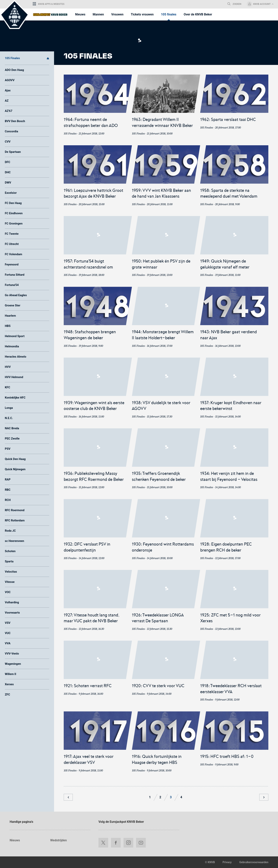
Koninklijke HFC (15, 398)
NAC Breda (12, 428)
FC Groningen (14, 224)
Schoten (10, 551)
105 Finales (27, 58)
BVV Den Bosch (15, 121)
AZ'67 (9, 111)
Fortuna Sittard (15, 275)
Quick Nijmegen (15, 469)
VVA (8, 643)
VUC (8, 633)
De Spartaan (13, 152)
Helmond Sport (15, 336)
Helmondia (12, 346)
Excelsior (11, 193)
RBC (8, 490)
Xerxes (9, 684)
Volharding (12, 602)
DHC (8, 172)
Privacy (227, 862)
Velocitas (11, 572)
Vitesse (10, 582)
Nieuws (15, 840)
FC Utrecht (12, 244)
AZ (7, 101)
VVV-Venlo (12, 654)
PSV (8, 449)
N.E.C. (9, 418)
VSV (8, 623)
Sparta (9, 561)
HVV (8, 367)
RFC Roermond (15, 510)
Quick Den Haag (15, 459)
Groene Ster (13, 305)
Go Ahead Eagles (16, 295)
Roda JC (10, 531)
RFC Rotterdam (15, 520)
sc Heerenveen (14, 541)
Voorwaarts (12, 613)
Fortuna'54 (12, 285)
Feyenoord (12, 264)
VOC (8, 592)
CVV (8, 142)
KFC (8, 387)
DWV (8, 183)
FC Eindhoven (14, 213)
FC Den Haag (13, 203)
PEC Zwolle (12, 439)
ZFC (7, 695)
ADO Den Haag (14, 70)
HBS (8, 326)
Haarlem (10, 316)
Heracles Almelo (16, 357)
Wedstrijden (58, 840)
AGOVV (10, 80)
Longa (9, 408)
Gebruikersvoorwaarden (254, 862)
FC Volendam (14, 254)
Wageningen (13, 664)
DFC (8, 162)
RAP (8, 479)
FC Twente (12, 234)
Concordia (11, 131)
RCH (8, 500)
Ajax (8, 90)
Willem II (11, 674)
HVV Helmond (14, 377)
